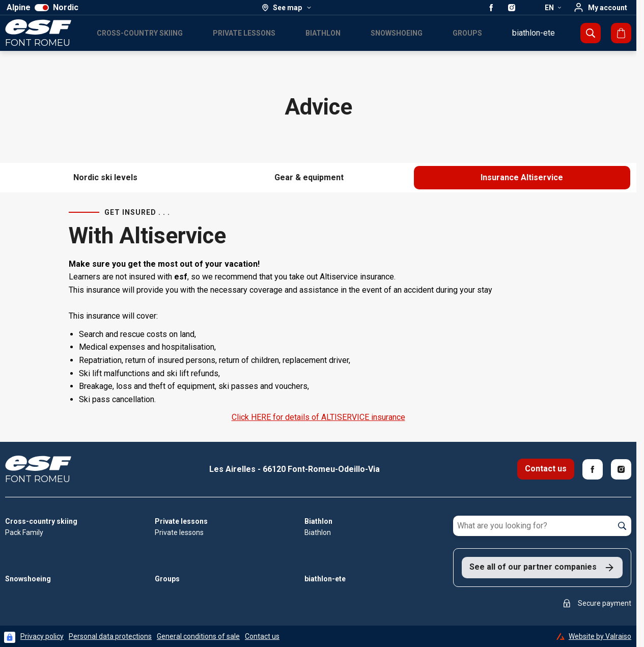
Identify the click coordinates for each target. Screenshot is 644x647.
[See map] (287, 8)
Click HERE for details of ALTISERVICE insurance (318, 417)
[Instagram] (621, 469)
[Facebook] (593, 469)
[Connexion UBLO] (10, 637)
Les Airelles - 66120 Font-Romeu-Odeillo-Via (295, 469)
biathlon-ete (534, 33)
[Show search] (591, 33)
